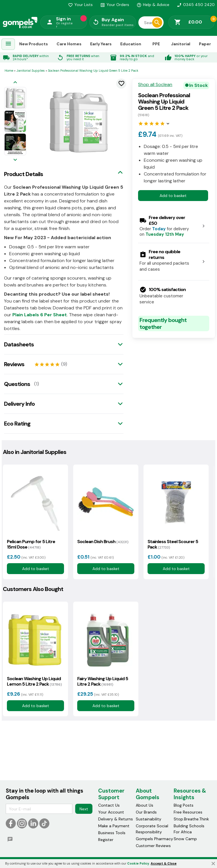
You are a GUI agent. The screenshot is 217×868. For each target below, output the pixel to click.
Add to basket (173, 196)
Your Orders (115, 5)
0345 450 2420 (196, 5)
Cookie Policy (138, 863)
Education (131, 44)
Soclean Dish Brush (103, 542)
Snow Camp (185, 839)
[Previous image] (15, 83)
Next (84, 809)
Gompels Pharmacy (154, 839)
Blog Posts (184, 805)
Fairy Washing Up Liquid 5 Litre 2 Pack (103, 681)
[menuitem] (8, 44)
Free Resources (188, 812)
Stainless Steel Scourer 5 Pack (173, 544)
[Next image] (15, 160)
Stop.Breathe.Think (191, 819)
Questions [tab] (17, 384)
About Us (145, 805)
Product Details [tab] (24, 174)
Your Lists (80, 5)
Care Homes (69, 44)
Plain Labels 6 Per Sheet (40, 315)
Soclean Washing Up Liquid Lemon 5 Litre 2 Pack (34, 681)
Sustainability (149, 819)
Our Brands (146, 812)
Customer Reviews (153, 846)
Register (106, 840)
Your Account (111, 812)
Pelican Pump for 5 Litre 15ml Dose (31, 544)
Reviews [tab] (14, 364)
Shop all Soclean (155, 85)
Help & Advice (153, 5)
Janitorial (181, 44)
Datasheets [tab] (19, 344)
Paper (205, 44)
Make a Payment (114, 826)
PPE (156, 44)
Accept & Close (164, 863)
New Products (34, 44)
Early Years (101, 44)
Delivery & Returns (116, 819)
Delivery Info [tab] (19, 404)
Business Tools (112, 833)
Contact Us (109, 805)
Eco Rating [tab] (17, 424)
